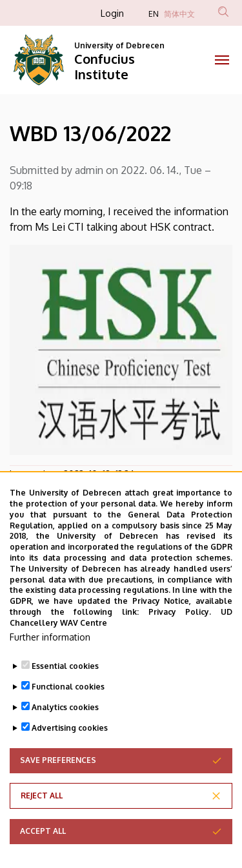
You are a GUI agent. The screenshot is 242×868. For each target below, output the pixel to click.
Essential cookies (65, 691)
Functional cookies (68, 712)
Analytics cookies (65, 732)
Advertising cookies (70, 753)
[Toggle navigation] (222, 60)
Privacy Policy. (180, 637)
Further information (50, 662)
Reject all (42, 821)
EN (154, 14)
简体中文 (179, 14)
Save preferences (58, 785)
